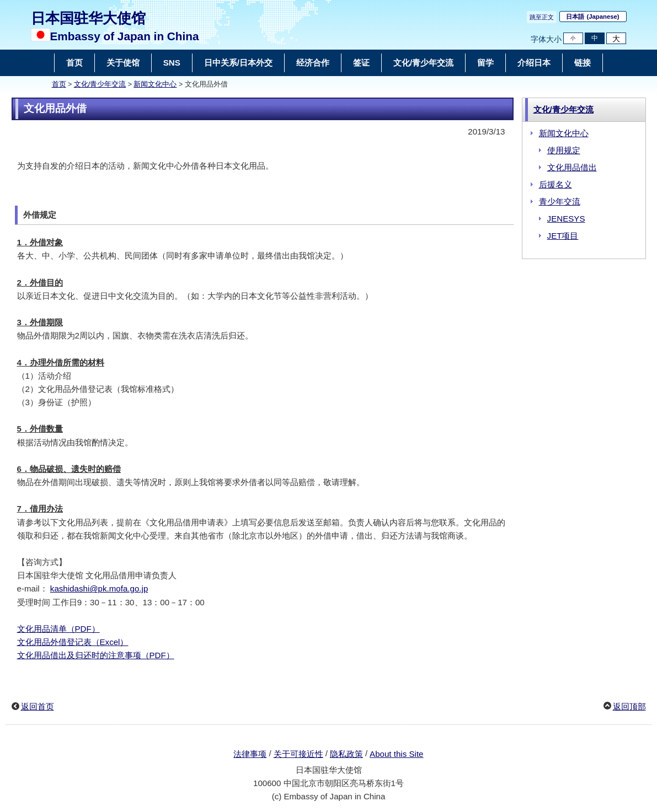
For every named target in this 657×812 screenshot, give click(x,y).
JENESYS (566, 219)
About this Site (396, 754)
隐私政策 (346, 754)
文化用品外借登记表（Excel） (73, 642)
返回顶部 (629, 706)
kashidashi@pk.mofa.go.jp (99, 588)
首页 (59, 84)
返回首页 (38, 706)
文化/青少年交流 (100, 84)
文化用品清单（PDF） (58, 629)
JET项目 (563, 236)
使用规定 (564, 150)
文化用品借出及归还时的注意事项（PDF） (96, 655)
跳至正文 (542, 17)
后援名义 (555, 184)
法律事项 (250, 754)
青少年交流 (560, 201)
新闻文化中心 (155, 84)
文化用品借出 (572, 167)
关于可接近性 (298, 754)
